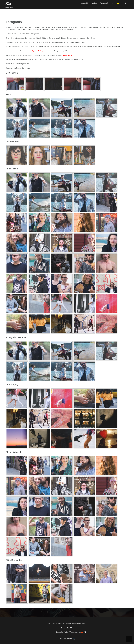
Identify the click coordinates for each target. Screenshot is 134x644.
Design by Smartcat (67, 639)
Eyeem (35, 51)
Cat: (115, 3)
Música (94, 3)
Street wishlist (68, 55)
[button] (125, 3)
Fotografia (105, 3)
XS (8, 3)
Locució (85, 3)
